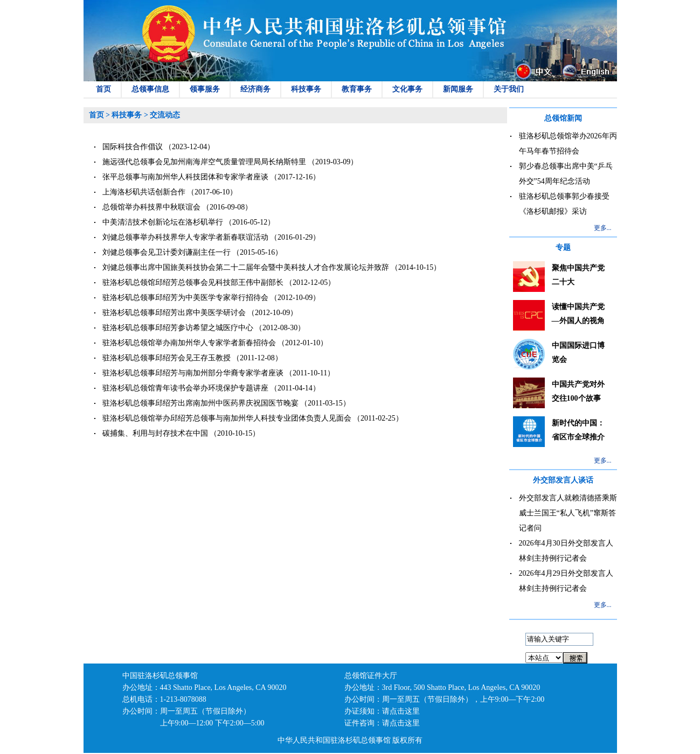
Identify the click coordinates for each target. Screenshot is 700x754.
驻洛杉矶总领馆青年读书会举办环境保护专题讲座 (185, 388)
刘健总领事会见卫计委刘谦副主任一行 (167, 252)
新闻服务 (458, 89)
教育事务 (357, 89)
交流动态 (165, 115)
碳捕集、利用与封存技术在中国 (155, 433)
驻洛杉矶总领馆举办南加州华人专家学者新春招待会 (189, 343)
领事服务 (205, 89)
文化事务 (407, 89)
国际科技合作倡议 (133, 147)
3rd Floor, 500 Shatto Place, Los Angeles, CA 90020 (461, 687)
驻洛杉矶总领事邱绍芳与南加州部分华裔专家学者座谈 (193, 373)
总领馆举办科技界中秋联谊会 (151, 207)
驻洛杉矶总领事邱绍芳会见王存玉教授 (167, 358)
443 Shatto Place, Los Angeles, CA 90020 (223, 687)
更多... (603, 228)
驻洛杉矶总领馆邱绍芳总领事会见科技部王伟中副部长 (193, 282)
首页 (103, 89)
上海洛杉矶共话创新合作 (144, 192)
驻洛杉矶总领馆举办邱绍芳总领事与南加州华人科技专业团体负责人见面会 (227, 418)
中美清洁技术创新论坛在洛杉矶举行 (163, 222)
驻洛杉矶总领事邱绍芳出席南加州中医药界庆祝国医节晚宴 (200, 403)
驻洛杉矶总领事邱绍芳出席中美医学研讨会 (174, 313)
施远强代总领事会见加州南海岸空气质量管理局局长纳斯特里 (204, 162)
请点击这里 (401, 711)
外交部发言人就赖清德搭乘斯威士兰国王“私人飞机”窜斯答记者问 (568, 513)
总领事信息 (150, 89)
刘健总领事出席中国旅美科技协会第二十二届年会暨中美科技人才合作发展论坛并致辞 (246, 267)
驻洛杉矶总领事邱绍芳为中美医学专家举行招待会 (185, 298)
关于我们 (509, 89)
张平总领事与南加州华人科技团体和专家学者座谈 (185, 177)
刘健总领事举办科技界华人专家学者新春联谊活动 (185, 237)
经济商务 (255, 89)
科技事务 (306, 89)
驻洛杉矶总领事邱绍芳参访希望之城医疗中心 (178, 328)
